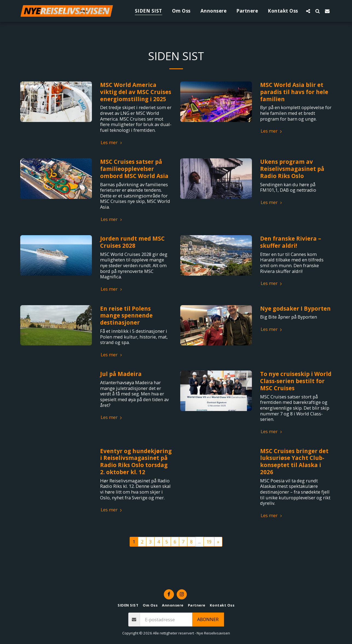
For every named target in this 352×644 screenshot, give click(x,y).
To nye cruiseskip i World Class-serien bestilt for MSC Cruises (296, 381)
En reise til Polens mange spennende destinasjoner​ (126, 316)
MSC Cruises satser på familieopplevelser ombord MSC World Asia (134, 169)
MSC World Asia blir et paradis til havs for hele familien (294, 92)
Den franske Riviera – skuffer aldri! (291, 242)
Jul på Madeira (121, 374)
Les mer (112, 143)
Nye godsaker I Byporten (295, 308)
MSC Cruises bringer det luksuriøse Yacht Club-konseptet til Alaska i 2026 (294, 461)
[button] (308, 11)
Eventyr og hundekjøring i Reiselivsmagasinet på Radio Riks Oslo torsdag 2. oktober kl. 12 (136, 461)
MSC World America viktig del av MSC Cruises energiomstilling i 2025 (136, 92)
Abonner (208, 619)
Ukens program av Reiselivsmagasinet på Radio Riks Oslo (292, 169)
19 (209, 542)
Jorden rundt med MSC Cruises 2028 (132, 242)
